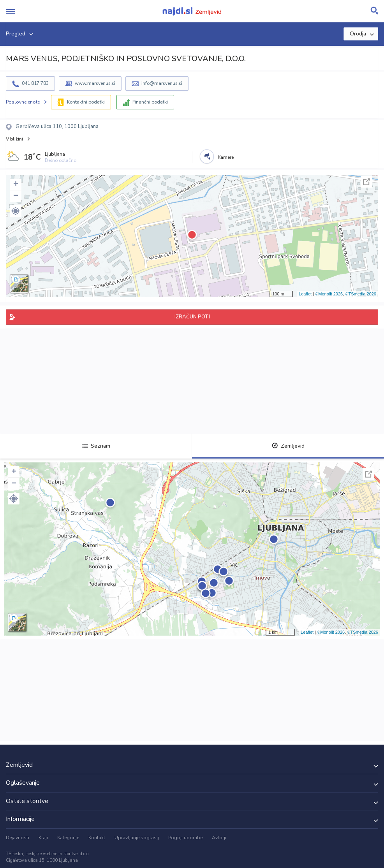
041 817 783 (35, 83)
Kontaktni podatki (86, 102)
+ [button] (16, 184)
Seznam (96, 446)
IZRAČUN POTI (192, 317)
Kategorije (68, 838)
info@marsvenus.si (162, 83)
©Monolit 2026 (329, 294)
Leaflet (305, 294)
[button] (16, 211)
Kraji (43, 838)
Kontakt (97, 838)
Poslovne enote (23, 102)
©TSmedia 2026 (361, 294)
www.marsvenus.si (95, 83)
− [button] (16, 196)
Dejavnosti (18, 838)
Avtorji (219, 838)
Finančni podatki (150, 102)
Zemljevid (288, 446)
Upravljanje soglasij (137, 838)
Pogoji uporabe (185, 838)
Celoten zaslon (366, 182)
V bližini (14, 139)
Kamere (226, 157)
